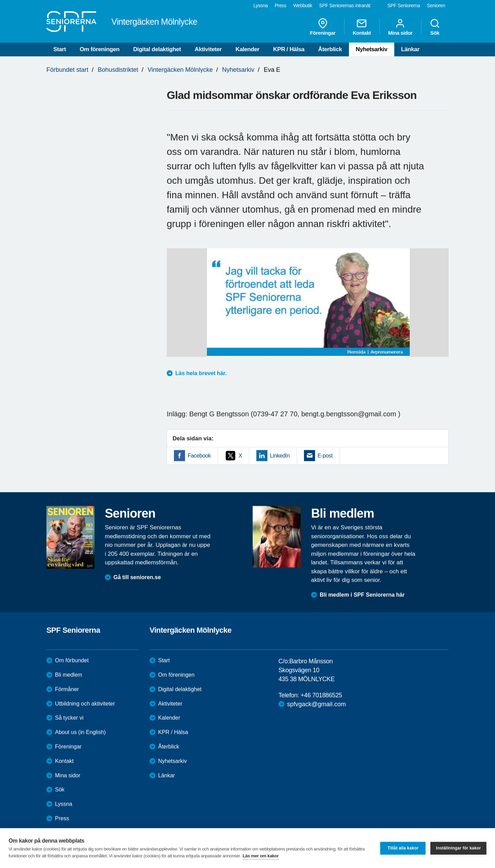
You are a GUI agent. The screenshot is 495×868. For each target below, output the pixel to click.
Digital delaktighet (157, 49)
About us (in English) (80, 732)
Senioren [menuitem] (436, 5)
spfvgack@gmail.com (316, 704)
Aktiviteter (208, 49)
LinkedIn (280, 456)
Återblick (330, 49)
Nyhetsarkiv (372, 49)
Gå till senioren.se (137, 577)
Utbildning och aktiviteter (85, 704)
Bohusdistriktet (118, 70)
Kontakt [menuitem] (362, 27)
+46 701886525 (321, 695)
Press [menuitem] (280, 5)
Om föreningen (100, 49)
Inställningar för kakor (458, 848)
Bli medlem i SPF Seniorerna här (362, 595)
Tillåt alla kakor (403, 848)
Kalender (247, 49)
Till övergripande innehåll (0, 0)
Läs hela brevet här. (201, 373)
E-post (325, 456)
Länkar (410, 49)
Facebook (199, 456)
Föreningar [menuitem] (323, 27)
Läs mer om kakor (261, 856)
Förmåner (67, 689)
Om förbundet (72, 660)
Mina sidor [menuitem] (400, 27)
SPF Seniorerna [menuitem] (404, 5)
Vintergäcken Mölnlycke (180, 70)
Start (60, 49)
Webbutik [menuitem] (303, 5)
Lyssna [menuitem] (261, 5)
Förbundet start (67, 70)
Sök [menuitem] (435, 27)
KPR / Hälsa (289, 49)
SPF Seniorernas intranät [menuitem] (345, 5)
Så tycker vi (69, 718)
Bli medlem (69, 675)
